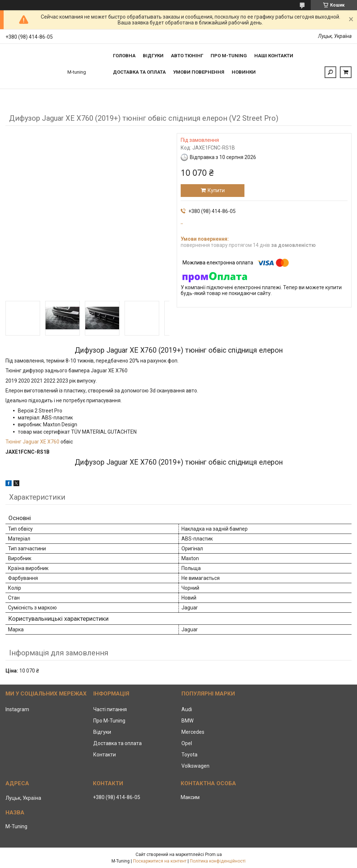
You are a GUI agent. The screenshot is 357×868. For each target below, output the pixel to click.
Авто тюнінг (187, 56)
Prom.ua (213, 855)
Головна (124, 56)
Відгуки (153, 56)
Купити (216, 190)
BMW (187, 721)
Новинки (244, 72)
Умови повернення (199, 72)
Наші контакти (274, 56)
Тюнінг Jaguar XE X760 (32, 442)
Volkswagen (195, 766)
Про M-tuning (229, 56)
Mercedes (193, 732)
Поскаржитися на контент (160, 861)
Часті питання (110, 709)
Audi (187, 709)
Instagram (17, 709)
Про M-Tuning (109, 721)
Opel (187, 743)
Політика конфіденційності (218, 861)
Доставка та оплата (139, 72)
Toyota (189, 755)
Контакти (105, 755)
